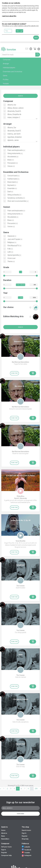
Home (3, 830)
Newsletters (5, 839)
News (3, 836)
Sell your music (6, 847)
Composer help (6, 855)
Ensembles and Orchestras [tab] (13, 72)
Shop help (25, 839)
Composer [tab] (7, 60)
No (18, 31)
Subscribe (20, 814)
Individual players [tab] (9, 68)
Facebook (26, 850)
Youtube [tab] (6, 84)
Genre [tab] (5, 76)
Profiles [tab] (6, 80)
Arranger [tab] (6, 64)
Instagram (27, 855)
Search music (26, 830)
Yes (7, 31)
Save (36, 38)
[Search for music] (18, 55)
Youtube (26, 853)
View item (14, 373)
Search (21, 96)
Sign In (24, 833)
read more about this (9, 16)
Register (25, 836)
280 (36, 789)
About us (4, 833)
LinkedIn (26, 847)
